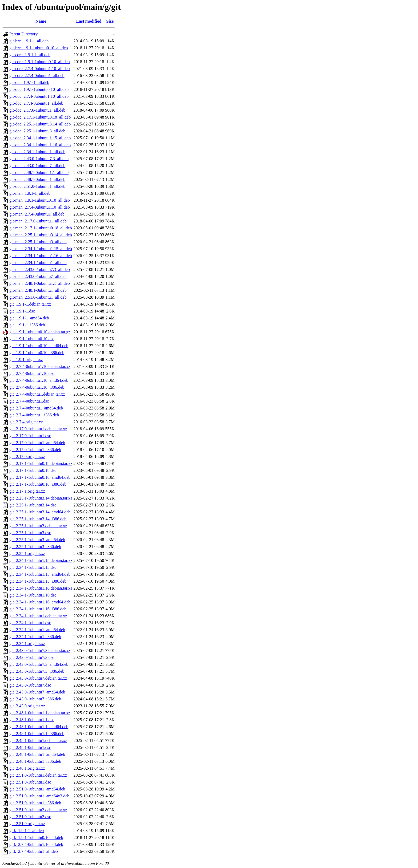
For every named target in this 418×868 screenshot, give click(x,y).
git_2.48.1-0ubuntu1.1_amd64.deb (39, 727)
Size (110, 21)
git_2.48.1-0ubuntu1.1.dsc (32, 720)
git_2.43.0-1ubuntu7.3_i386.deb (37, 671)
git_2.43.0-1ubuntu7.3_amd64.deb (39, 664)
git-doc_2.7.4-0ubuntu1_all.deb (36, 103)
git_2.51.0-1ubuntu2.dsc (30, 817)
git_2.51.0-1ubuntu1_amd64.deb (37, 789)
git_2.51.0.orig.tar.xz (27, 824)
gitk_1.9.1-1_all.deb (27, 831)
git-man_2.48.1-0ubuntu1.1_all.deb (40, 283)
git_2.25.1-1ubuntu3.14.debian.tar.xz (41, 498)
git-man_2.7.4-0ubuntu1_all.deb (37, 214)
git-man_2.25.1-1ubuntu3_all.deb (38, 242)
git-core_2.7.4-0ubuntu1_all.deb (37, 76)
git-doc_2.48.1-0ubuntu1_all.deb (37, 179)
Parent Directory (23, 34)
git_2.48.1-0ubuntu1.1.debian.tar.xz (40, 713)
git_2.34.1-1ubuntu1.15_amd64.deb (40, 574)
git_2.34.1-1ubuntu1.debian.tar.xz (38, 616)
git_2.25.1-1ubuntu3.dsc (30, 533)
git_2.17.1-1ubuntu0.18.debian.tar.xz (41, 463)
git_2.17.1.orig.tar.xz (27, 491)
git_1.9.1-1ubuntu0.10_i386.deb (37, 353)
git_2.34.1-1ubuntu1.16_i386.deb (38, 609)
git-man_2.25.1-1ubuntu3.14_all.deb (41, 235)
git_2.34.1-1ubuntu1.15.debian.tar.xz (41, 560)
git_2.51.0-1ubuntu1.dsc (30, 782)
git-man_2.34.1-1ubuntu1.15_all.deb (41, 249)
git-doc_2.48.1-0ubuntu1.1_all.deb (39, 173)
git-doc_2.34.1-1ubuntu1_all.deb (37, 152)
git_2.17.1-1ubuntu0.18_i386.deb (38, 484)
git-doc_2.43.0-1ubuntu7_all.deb (37, 166)
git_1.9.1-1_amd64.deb (29, 318)
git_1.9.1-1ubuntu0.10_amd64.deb (39, 346)
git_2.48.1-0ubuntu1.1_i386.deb (37, 734)
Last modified (89, 21)
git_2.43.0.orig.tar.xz (27, 706)
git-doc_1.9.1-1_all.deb (29, 82)
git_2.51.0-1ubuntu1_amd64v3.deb (39, 796)
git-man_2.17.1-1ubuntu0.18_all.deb (41, 228)
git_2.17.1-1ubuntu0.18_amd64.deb (40, 477)
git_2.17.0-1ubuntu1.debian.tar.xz (38, 429)
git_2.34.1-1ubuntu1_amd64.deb (37, 630)
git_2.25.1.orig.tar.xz (27, 553)
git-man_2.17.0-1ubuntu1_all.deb (38, 221)
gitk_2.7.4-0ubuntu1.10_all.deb (36, 844)
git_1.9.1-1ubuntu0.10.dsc (32, 339)
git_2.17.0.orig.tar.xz (27, 457)
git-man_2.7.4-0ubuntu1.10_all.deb (40, 207)
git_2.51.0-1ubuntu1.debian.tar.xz (38, 775)
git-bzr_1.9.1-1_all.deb (29, 41)
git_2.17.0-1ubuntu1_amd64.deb (37, 443)
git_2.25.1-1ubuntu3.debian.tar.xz (38, 526)
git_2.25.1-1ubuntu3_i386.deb (35, 547)
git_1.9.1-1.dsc (22, 311)
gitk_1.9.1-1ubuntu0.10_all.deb (36, 837)
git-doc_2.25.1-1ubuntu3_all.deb (37, 131)
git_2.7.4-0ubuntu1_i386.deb (34, 415)
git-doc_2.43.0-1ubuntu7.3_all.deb (39, 159)
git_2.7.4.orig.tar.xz (26, 422)
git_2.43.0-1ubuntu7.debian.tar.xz (38, 678)
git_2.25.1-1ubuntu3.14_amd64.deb (40, 512)
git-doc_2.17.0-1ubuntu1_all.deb (37, 110)
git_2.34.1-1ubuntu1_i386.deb (35, 637)
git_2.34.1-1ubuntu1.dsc (30, 623)
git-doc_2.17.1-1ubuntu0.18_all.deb (40, 117)
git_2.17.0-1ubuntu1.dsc (30, 436)
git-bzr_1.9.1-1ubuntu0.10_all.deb (39, 48)
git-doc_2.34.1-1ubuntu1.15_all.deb (40, 138)
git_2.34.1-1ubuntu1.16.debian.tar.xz (41, 588)
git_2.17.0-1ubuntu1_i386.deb (35, 450)
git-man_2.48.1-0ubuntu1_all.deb (38, 290)
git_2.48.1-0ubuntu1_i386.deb (35, 761)
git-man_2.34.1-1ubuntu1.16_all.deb (41, 256)
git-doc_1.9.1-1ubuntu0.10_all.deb (39, 89)
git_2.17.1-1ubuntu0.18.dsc (33, 470)
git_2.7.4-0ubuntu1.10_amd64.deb (39, 380)
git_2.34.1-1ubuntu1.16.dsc (33, 595)
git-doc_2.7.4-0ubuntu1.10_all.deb (39, 96)
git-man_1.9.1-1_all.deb (30, 193)
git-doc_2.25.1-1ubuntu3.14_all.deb (40, 124)
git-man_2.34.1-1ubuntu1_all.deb (38, 263)
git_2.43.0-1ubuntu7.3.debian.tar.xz (40, 650)
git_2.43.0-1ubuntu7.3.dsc (32, 657)
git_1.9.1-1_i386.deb (27, 325)
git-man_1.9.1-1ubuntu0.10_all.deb (40, 200)
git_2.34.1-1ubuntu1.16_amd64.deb (40, 602)
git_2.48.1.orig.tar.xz (27, 768)
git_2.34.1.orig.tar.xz (27, 644)
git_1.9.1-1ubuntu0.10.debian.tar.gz (40, 332)
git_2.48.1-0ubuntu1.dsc (30, 747)
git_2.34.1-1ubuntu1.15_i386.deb (38, 581)
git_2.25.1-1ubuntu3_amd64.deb (37, 540)
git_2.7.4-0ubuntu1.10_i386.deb (37, 387)
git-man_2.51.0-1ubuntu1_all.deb (38, 297)
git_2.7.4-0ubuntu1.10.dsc (32, 373)
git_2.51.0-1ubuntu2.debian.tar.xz (38, 810)
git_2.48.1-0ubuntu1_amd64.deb (37, 754)
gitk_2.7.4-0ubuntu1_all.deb (34, 851)
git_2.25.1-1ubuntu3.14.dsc (33, 505)
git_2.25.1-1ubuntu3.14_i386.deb (38, 519)
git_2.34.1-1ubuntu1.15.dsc (33, 567)
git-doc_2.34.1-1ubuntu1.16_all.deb (40, 145)
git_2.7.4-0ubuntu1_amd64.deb (36, 408)
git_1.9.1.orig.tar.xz (26, 360)
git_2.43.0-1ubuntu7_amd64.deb (37, 692)
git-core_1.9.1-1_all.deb (30, 55)
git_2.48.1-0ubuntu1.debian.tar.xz (38, 741)
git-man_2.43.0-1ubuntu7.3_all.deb (40, 269)
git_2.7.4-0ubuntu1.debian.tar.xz (37, 394)
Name (41, 21)
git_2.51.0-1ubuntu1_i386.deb (35, 803)
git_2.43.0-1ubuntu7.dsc (30, 685)
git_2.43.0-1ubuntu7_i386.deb (35, 699)
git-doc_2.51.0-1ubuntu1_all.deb (37, 186)
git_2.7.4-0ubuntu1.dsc (29, 401)
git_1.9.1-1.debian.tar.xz (30, 304)
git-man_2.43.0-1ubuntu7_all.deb (38, 276)
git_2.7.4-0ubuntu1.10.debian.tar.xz (40, 366)
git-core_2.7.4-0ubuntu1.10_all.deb (40, 69)
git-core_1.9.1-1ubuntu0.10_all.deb (40, 62)
